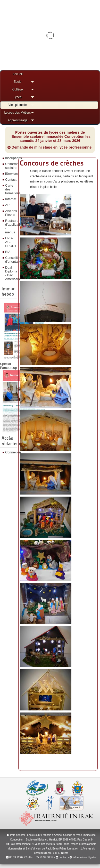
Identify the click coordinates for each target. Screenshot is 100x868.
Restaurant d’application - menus (10, 226)
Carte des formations (10, 189)
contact (61, 857)
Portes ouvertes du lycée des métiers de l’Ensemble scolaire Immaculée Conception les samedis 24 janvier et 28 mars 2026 (50, 136)
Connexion (10, 452)
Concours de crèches (52, 163)
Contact (10, 180)
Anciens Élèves (10, 213)
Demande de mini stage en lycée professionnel (50, 147)
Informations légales (85, 857)
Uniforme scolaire (10, 166)
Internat (10, 199)
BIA (8, 252)
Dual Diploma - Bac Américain (10, 273)
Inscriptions (10, 158)
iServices (10, 174)
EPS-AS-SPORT (10, 242)
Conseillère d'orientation (10, 260)
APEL (9, 205)
